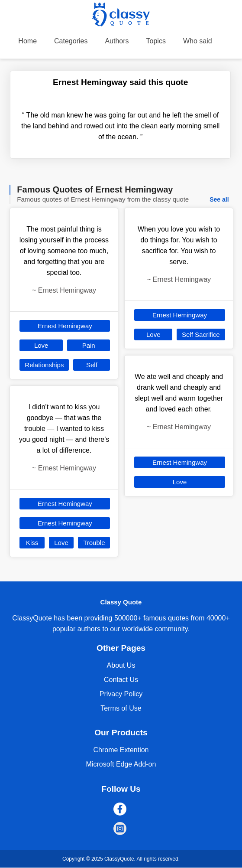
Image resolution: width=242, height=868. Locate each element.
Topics (156, 41)
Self (92, 365)
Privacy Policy (121, 694)
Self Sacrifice (201, 334)
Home (27, 41)
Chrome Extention (121, 750)
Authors (117, 41)
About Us (121, 665)
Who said (198, 41)
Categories (71, 41)
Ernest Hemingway (65, 326)
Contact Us (121, 680)
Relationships (44, 365)
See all (219, 199)
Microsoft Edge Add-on (121, 764)
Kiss (32, 543)
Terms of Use (121, 708)
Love (41, 345)
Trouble (94, 543)
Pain (89, 345)
